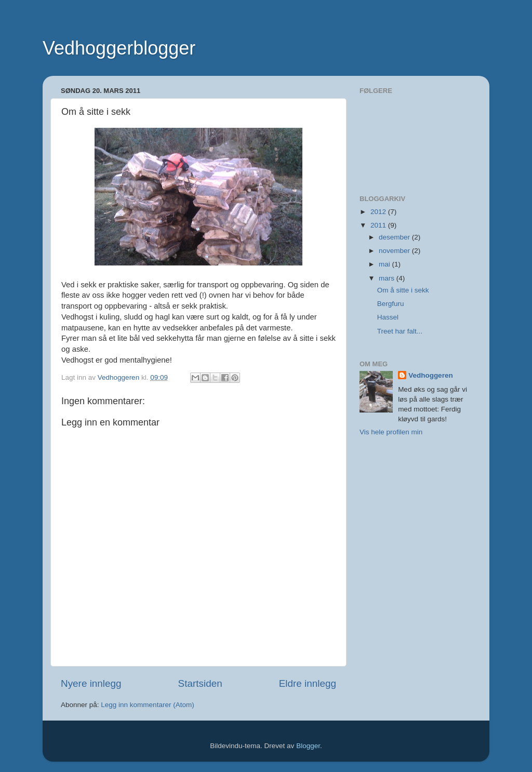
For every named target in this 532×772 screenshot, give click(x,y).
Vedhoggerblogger (119, 48)
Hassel (388, 317)
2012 (379, 212)
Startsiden (200, 683)
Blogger (308, 746)
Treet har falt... (400, 331)
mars (388, 278)
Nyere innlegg (91, 683)
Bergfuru (391, 304)
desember (395, 237)
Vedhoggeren (431, 375)
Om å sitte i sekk (403, 290)
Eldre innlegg (308, 683)
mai (385, 264)
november (395, 251)
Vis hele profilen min (391, 432)
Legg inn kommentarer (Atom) (147, 705)
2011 (379, 225)
